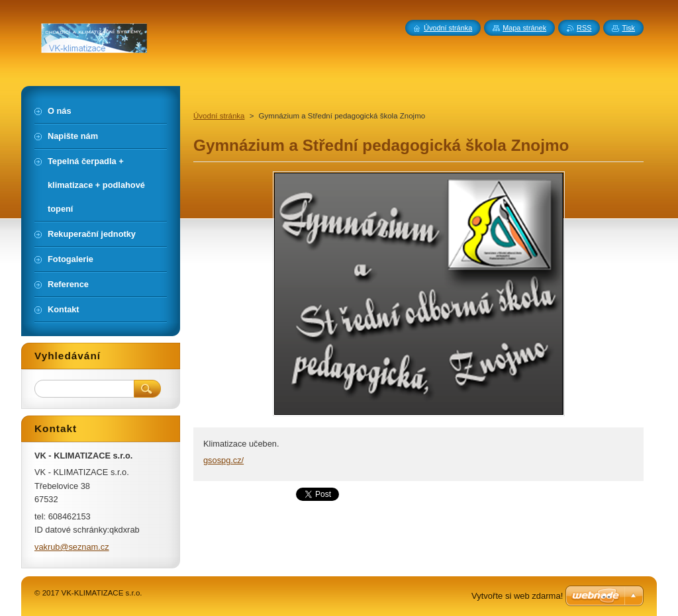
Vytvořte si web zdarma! (517, 596)
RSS (584, 28)
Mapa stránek (524, 28)
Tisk (628, 28)
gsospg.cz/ (223, 460)
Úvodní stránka (219, 116)
